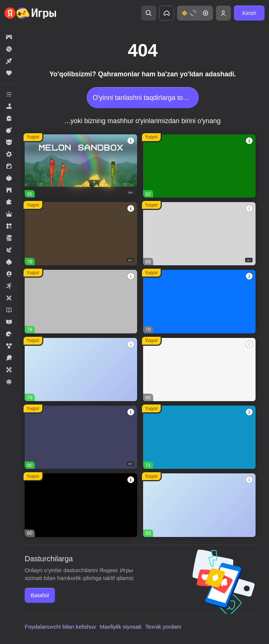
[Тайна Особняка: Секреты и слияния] (199, 505)
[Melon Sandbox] (81, 166)
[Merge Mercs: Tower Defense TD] (81, 505)
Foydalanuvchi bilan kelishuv (60, 627)
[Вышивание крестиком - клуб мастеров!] (81, 301)
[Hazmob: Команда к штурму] (81, 234)
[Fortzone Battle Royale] (199, 166)
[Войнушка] (199, 301)
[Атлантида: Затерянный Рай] (199, 437)
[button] (195, 13)
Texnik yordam (163, 627)
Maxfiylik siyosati (121, 627)
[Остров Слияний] (81, 437)
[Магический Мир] (199, 370)
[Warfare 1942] (199, 234)
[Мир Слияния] (81, 370)
